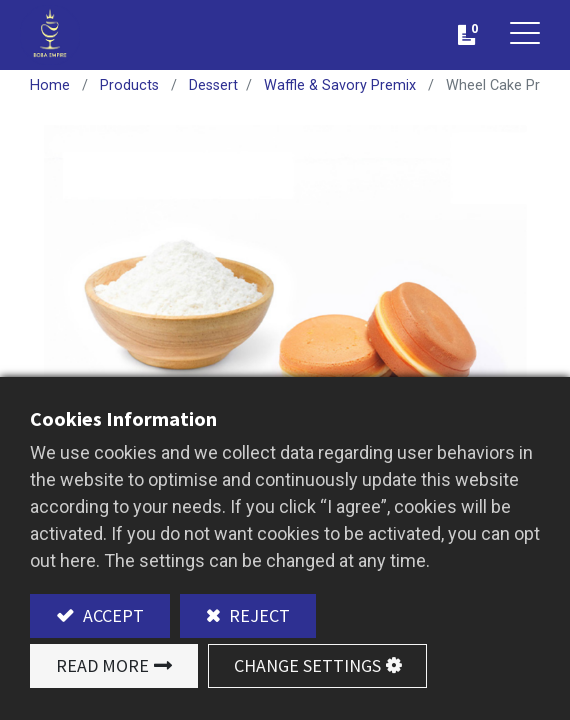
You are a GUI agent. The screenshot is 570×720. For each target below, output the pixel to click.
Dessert (213, 85)
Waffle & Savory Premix (340, 85)
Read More (102, 665)
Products (129, 85)
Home (50, 85)
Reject (257, 615)
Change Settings (307, 665)
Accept (111, 615)
